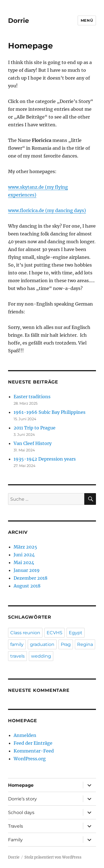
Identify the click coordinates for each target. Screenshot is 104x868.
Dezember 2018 (31, 578)
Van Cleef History (33, 443)
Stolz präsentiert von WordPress (53, 857)
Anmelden (25, 735)
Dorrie (19, 21)
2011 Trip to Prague (35, 428)
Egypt (76, 633)
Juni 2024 (24, 555)
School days (21, 812)
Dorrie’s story (22, 799)
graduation (42, 644)
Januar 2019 (27, 570)
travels (17, 656)
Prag (66, 644)
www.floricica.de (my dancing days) (47, 210)
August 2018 (27, 586)
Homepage (21, 785)
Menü (87, 20)
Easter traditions (32, 397)
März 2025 (25, 547)
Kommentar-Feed (34, 751)
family (17, 644)
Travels (16, 826)
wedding (41, 656)
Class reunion (25, 633)
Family (15, 840)
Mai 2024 (24, 562)
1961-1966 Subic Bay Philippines (50, 412)
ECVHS (54, 633)
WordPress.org (30, 759)
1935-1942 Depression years (45, 459)
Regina (85, 644)
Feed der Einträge (33, 743)
